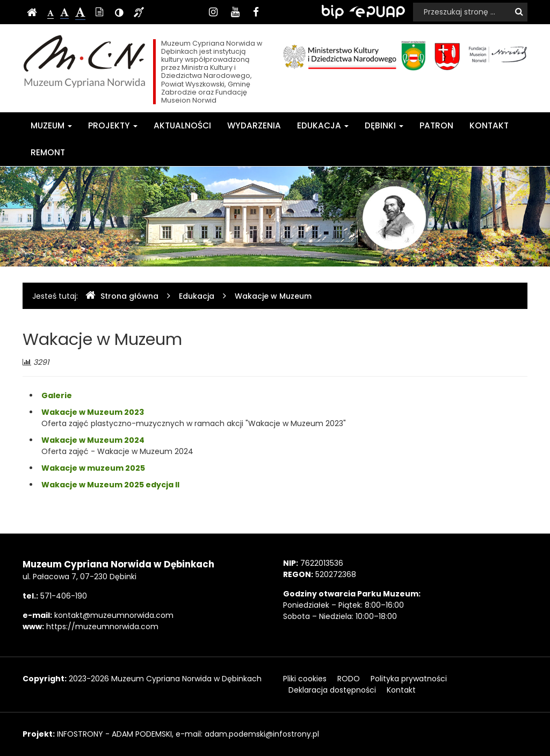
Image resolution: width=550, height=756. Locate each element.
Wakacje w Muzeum (273, 296)
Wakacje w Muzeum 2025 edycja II (110, 485)
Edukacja (323, 125)
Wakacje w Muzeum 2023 (93, 412)
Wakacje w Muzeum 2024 (93, 440)
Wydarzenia (254, 125)
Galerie (57, 395)
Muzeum (51, 125)
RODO (349, 679)
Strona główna (122, 296)
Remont (48, 152)
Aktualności (182, 125)
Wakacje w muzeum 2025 (93, 468)
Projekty (113, 125)
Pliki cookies (305, 679)
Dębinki (384, 125)
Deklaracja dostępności (332, 690)
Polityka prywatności (409, 679)
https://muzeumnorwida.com (102, 627)
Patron (436, 125)
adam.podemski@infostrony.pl (262, 734)
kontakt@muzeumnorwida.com (114, 615)
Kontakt (489, 125)
